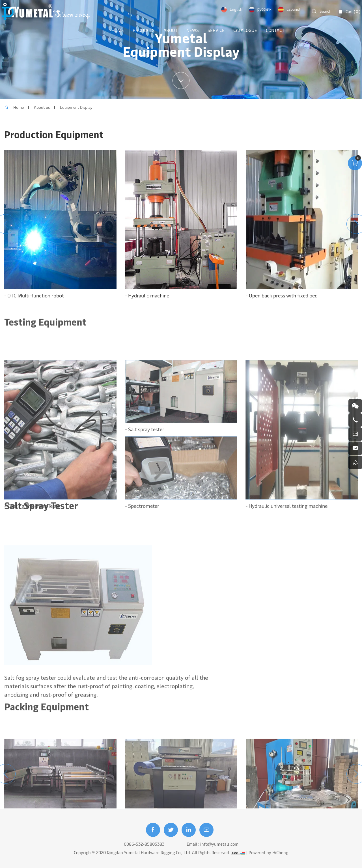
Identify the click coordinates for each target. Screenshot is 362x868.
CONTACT (275, 30)
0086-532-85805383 (144, 844)
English (236, 9)
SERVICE (216, 30)
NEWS (193, 30)
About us (42, 107)
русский (264, 9)
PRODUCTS (144, 30)
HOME (118, 30)
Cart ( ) (353, 11)
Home (19, 107)
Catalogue (245, 30)
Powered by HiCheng (268, 852)
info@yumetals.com (219, 844)
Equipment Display (76, 107)
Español (293, 9)
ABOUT (171, 30)
